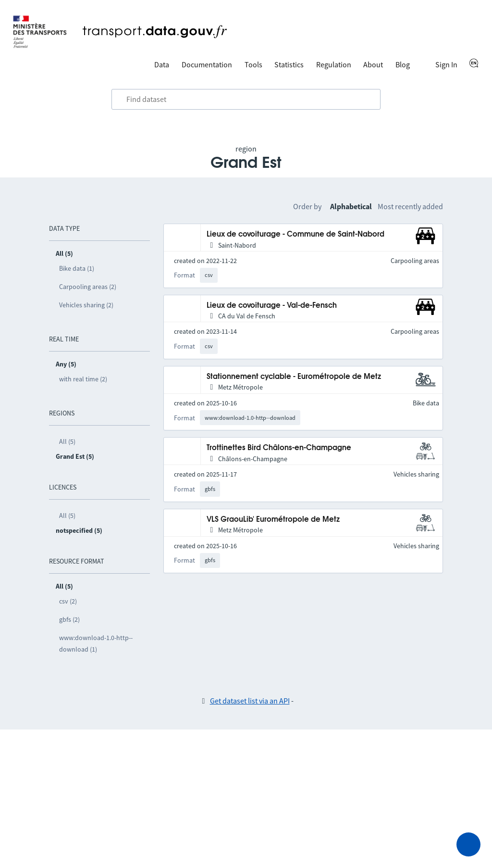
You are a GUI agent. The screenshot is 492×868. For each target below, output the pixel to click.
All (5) (67, 441)
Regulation (334, 64)
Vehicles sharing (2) (86, 305)
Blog (403, 64)
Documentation (207, 64)
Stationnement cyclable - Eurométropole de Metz (294, 377)
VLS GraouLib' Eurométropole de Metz (273, 520)
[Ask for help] (468, 844)
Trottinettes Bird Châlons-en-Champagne (279, 448)
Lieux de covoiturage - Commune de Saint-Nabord (295, 234)
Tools (253, 64)
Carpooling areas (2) (88, 287)
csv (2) (68, 601)
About (373, 64)
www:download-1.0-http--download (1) (96, 643)
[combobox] (246, 100)
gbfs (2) (69, 619)
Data (162, 64)
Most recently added (410, 206)
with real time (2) (83, 379)
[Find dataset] (246, 100)
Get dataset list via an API (250, 701)
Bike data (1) (77, 268)
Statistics (289, 64)
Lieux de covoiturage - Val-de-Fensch (272, 306)
